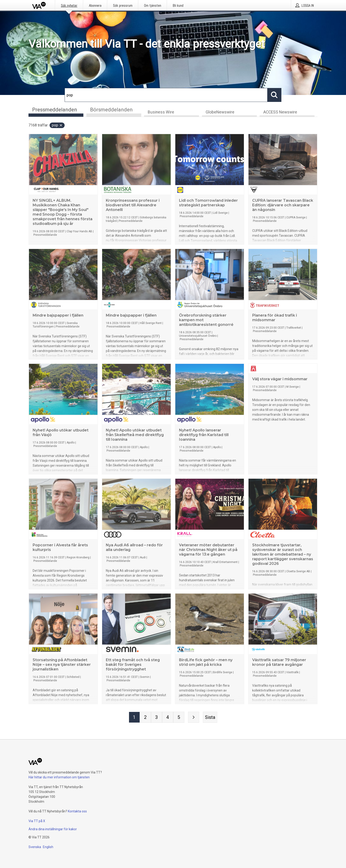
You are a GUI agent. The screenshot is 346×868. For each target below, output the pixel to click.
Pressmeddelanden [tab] (55, 110)
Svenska (35, 847)
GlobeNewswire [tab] (220, 113)
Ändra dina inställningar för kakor (53, 829)
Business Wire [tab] (161, 113)
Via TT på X (37, 821)
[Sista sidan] (210, 718)
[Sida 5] (179, 718)
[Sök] (166, 95)
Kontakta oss (77, 811)
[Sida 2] (145, 718)
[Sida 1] (134, 718)
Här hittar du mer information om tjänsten (59, 777)
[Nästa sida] (194, 718)
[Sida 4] (168, 718)
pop (57, 126)
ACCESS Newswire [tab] (280, 113)
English (48, 847)
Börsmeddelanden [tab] (111, 110)
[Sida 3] (157, 718)
